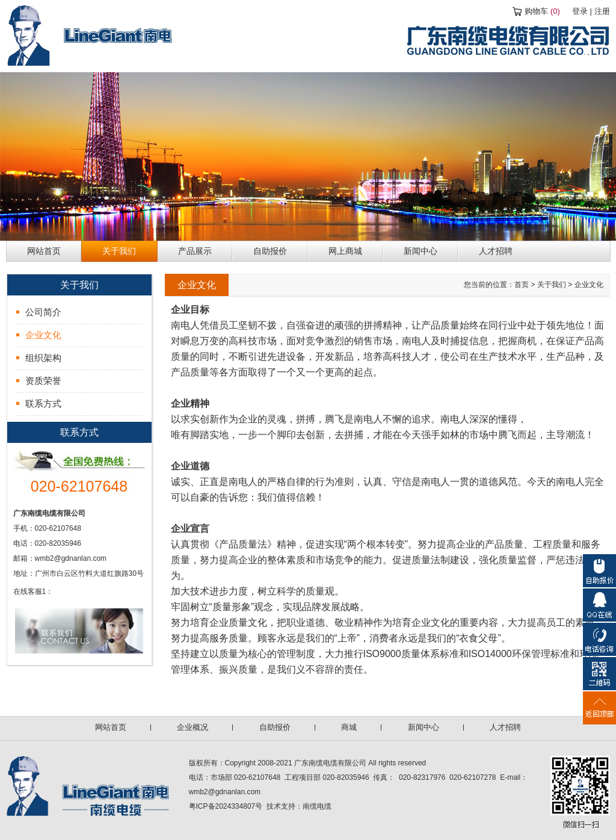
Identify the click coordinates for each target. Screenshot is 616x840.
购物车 (542, 11)
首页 (522, 285)
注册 (602, 11)
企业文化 (43, 335)
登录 (580, 11)
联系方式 (43, 403)
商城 (349, 727)
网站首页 (111, 727)
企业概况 (192, 727)
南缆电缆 (317, 806)
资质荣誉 (43, 381)
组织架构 (43, 358)
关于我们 (552, 285)
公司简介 (43, 312)
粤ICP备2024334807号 (226, 806)
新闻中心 (423, 727)
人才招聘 (505, 727)
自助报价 (275, 727)
